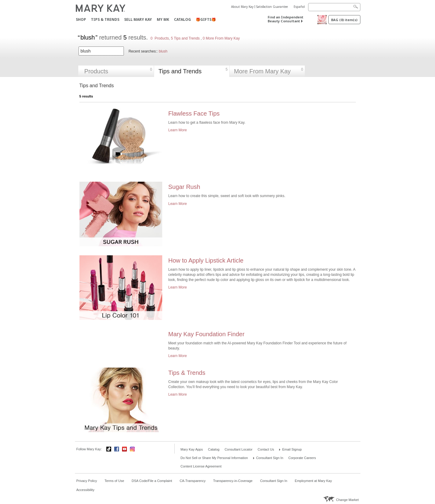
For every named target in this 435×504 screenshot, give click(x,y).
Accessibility (85, 490)
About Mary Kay (242, 7)
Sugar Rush (184, 187)
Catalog (182, 19)
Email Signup (292, 449)
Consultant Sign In (270, 458)
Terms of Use (114, 481)
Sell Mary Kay (138, 19)
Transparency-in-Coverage (233, 481)
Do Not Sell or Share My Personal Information (214, 458)
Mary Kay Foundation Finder (206, 334)
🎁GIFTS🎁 (206, 19)
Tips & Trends (105, 19)
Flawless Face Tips (194, 113)
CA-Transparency (193, 481)
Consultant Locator (238, 449)
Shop (81, 19)
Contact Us (266, 449)
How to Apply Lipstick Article (206, 260)
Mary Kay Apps (192, 449)
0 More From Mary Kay (221, 38)
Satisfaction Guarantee (272, 7)
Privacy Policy (87, 481)
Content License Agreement (201, 466)
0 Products (160, 38)
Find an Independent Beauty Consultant (285, 19)
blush (163, 51)
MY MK (163, 19)
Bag (344, 20)
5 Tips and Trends (186, 38)
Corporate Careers (302, 458)
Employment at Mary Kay (313, 481)
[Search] (334, 7)
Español (299, 7)
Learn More (177, 130)
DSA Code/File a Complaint (152, 481)
